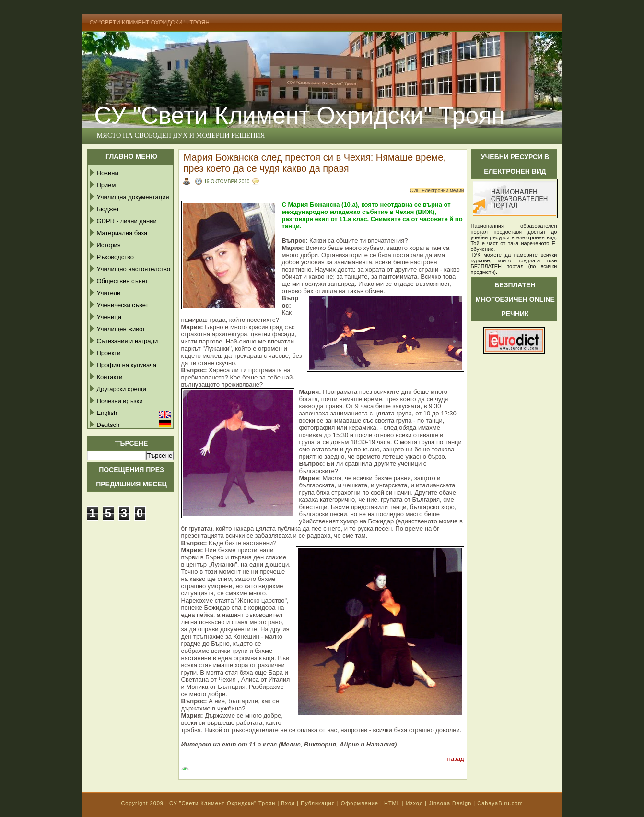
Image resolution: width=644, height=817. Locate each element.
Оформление (360, 803)
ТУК (476, 255)
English (107, 413)
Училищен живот (121, 329)
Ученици (109, 317)
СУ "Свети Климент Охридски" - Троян (150, 23)
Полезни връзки (120, 401)
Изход (414, 803)
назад (455, 759)
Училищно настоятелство (134, 269)
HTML (392, 803)
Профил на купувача (127, 365)
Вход (288, 803)
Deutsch (108, 425)
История (109, 245)
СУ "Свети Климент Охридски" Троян (300, 116)
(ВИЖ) (425, 212)
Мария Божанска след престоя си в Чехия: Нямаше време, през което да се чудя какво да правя (315, 163)
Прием (106, 185)
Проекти (109, 353)
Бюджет (108, 209)
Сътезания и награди (128, 341)
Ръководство (116, 257)
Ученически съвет (123, 305)
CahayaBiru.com (500, 803)
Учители (109, 293)
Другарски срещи (122, 389)
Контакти (110, 377)
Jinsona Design (450, 803)
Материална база (122, 233)
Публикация (318, 803)
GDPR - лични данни (127, 221)
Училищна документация (133, 197)
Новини (108, 173)
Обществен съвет (123, 281)
